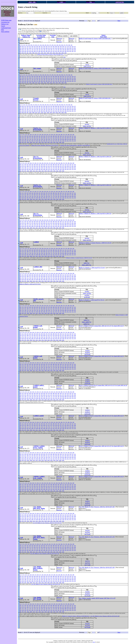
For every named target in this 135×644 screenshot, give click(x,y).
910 (51, 51)
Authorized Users (6, 28)
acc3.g (87, 94)
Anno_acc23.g (87, 155)
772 (54, 50)
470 (49, 47)
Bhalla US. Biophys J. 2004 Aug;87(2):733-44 (92, 268)
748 (44, 50)
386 (69, 45)
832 (20, 51)
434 (35, 47)
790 (61, 50)
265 (48, 45)
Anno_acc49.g (87, 293)
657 (66, 48)
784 (58, 50)
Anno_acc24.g (87, 183)
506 (63, 47)
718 (32, 50)
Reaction (59, 42)
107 (24, 45)
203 (36, 45)
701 (25, 50)
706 (28, 50)
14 (20, 75)
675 (73, 48)
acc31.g (87, 210)
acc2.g (87, 64)
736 (39, 50)
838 (23, 51)
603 (44, 48)
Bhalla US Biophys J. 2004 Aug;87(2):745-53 (92, 300)
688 (20, 50)
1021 (39, 53)
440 (37, 47)
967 (73, 51)
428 (32, 47)
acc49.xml (87, 297)
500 (61, 47)
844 (25, 51)
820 (73, 50)
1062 (59, 53)
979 (20, 53)
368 (62, 45)
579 (35, 48)
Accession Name (41, 35)
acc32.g (87, 238)
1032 (45, 53)
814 (70, 50)
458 (44, 47)
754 (47, 50)
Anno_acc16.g (87, 126)
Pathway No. (26, 37)
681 (75, 48)
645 (61, 48)
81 (22, 45)
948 (66, 51)
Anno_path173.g (86, 265)
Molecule (59, 39)
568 (30, 48)
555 (25, 48)
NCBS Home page (6, 20)
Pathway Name (26, 35)
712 (30, 50)
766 (51, 50)
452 (42, 47)
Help (3, 30)
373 (64, 45)
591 (39, 48)
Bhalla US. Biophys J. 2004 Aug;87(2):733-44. (30, 284)
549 (23, 48)
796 (63, 50)
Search (3, 26)
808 (68, 50)
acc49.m (87, 295)
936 (61, 51)
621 (51, 48)
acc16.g (87, 124)
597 (42, 48)
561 (28, 48)
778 (56, 50)
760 (49, 50)
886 (42, 51)
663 (68, 48)
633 (56, 48)
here (64, 57)
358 (60, 45)
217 (38, 45)
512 (65, 47)
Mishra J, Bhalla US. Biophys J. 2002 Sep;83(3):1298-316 (95, 128)
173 (34, 45)
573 (32, 48)
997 (28, 53)
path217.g (87, 320)
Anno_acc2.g (87, 66)
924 (56, 51)
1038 (48, 53)
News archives (5, 32)
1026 (42, 53)
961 (70, 51)
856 (30, 51)
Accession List (5, 22)
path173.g (87, 263)
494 (58, 47)
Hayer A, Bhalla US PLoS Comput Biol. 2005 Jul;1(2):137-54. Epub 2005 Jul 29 (101, 326)
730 (37, 50)
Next (119, 21)
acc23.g (87, 153)
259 (45, 45)
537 (75, 47)
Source (104, 35)
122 (27, 45)
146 (29, 45)
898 (47, 51)
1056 (57, 53)
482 (54, 47)
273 (50, 45)
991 (25, 53)
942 (63, 51)
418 (28, 47)
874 (37, 51)
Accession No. (41, 37)
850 (28, 51)
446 (39, 47)
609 (47, 48)
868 (35, 51)
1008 (33, 53)
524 (70, 47)
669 (70, 48)
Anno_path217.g (86, 322)
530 (73, 47)
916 (54, 51)
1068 (62, 53)
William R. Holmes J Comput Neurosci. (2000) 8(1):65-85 (95, 243)
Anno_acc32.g (87, 240)
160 (31, 45)
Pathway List (5, 24)
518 (68, 47)
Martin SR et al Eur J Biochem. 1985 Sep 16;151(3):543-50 (45, 145)
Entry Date (103, 37)
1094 (65, 53)
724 (35, 50)
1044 (51, 53)
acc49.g (87, 291)
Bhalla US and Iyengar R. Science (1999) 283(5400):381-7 (95, 39)
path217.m (86, 324)
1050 (54, 53)
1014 (36, 53)
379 (67, 45)
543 (20, 48)
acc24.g (87, 181)
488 (56, 47)
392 (71, 45)
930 (58, 51)
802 (66, 50)
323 (55, 45)
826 (75, 50)
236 (41, 45)
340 (57, 45)
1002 (30, 53)
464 (46, 47)
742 (42, 50)
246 (43, 45)
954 (68, 51)
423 (30, 47)
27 (20, 45)
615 (49, 48)
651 (63, 48)
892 (44, 51)
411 (25, 47)
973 (75, 51)
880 (39, 51)
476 (51, 47)
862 (32, 51)
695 (23, 50)
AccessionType (53, 36)
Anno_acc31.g (87, 212)
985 (23, 53)
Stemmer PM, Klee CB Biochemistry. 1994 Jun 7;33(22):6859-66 (75, 145)
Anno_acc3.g (87, 96)
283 (53, 45)
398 (20, 47)
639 (58, 48)
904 (49, 51)
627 (54, 48)
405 (23, 47)
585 (37, 48)
